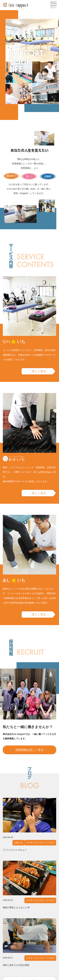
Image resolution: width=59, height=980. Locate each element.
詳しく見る (39, 371)
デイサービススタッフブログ (40, 843)
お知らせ (18, 843)
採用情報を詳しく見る (30, 750)
